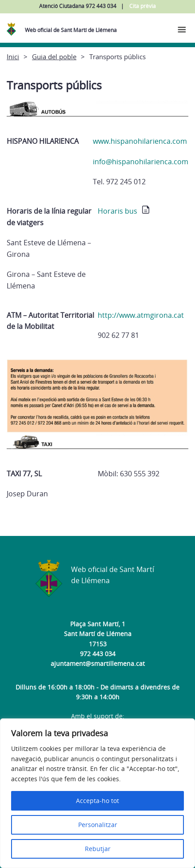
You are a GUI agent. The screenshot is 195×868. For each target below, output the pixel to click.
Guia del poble (54, 57)
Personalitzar (98, 825)
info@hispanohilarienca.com (141, 162)
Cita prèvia (143, 6)
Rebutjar (98, 849)
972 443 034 (98, 654)
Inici (13, 57)
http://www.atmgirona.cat (141, 315)
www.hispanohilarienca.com (140, 141)
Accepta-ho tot (97, 801)
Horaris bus (117, 211)
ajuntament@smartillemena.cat (98, 663)
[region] (97, 793)
